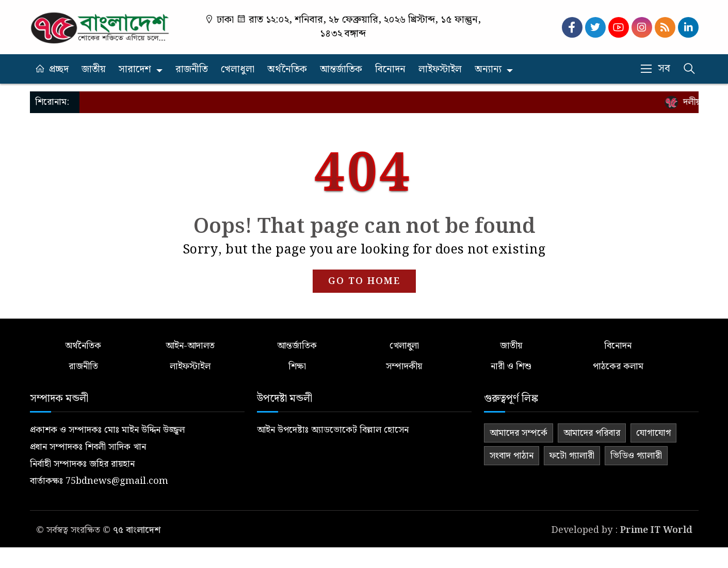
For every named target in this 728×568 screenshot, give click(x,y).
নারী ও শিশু (511, 366)
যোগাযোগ (653, 433)
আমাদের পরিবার (592, 433)
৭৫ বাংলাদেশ (137, 530)
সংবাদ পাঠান (512, 456)
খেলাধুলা (238, 69)
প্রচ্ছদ (59, 69)
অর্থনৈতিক (287, 69)
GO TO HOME (364, 281)
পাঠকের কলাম (618, 366)
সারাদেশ (135, 69)
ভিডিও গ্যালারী (636, 456)
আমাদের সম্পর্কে (519, 433)
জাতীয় (94, 69)
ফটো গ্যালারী (572, 456)
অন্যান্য (488, 69)
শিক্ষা (297, 366)
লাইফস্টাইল (440, 69)
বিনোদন (390, 69)
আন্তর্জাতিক (341, 69)
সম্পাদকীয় (404, 366)
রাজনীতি (192, 69)
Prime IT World (656, 530)
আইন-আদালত (190, 346)
